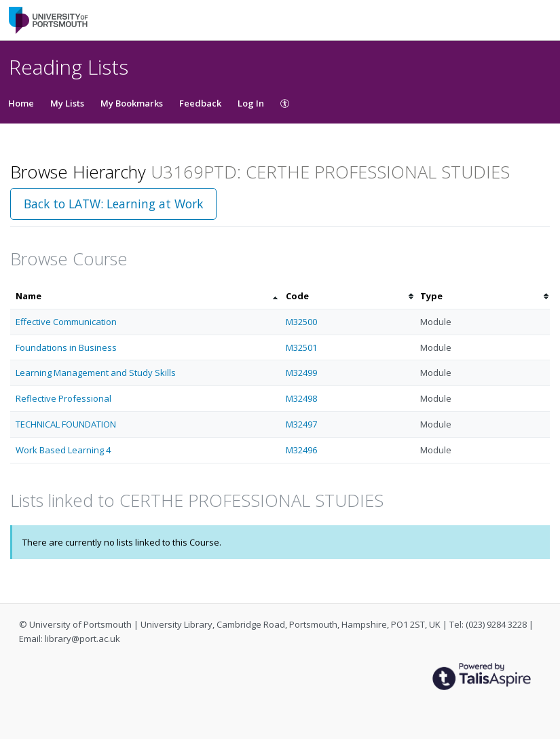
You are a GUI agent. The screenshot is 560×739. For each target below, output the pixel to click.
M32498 (301, 398)
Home (21, 103)
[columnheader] (145, 296)
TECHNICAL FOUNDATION (66, 424)
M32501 (301, 347)
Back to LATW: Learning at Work (113, 204)
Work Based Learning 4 (63, 450)
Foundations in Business (66, 347)
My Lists (67, 103)
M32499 (301, 373)
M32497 (301, 424)
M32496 (301, 450)
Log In (251, 103)
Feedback (200, 103)
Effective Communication (66, 322)
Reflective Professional (63, 398)
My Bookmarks (132, 103)
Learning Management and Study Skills (96, 373)
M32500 (301, 322)
